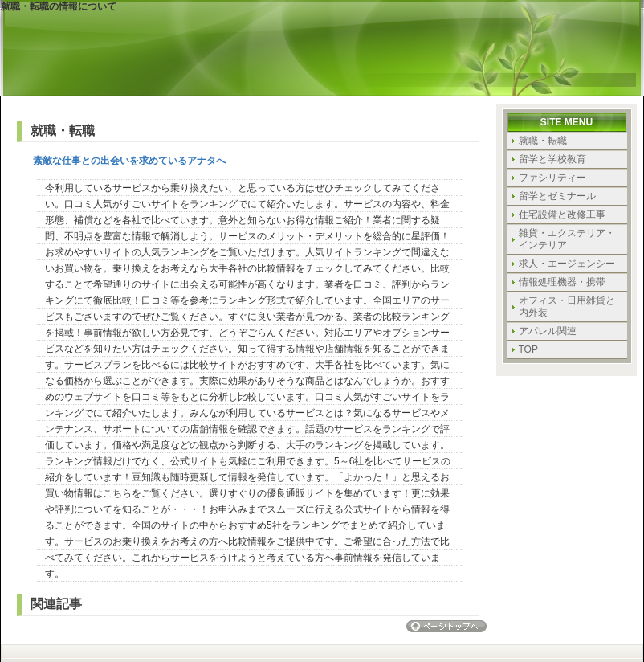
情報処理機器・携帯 (562, 282)
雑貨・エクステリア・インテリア (567, 239)
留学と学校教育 (552, 159)
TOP (528, 349)
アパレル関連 (548, 331)
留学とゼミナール (557, 196)
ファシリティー (552, 178)
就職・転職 (543, 141)
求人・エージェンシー (567, 264)
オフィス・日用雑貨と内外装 (567, 306)
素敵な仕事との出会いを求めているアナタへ (129, 161)
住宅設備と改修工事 (562, 215)
